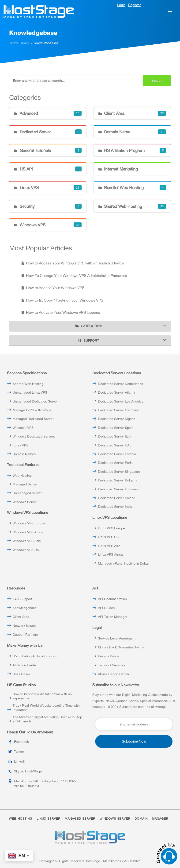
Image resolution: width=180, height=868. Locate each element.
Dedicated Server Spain (116, 428)
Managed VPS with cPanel (32, 410)
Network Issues (24, 626)
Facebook (21, 742)
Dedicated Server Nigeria (117, 419)
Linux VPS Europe (111, 528)
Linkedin (20, 761)
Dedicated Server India (115, 507)
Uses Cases (22, 674)
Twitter (19, 752)
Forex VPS (21, 445)
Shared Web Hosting (28, 384)
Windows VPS (23, 428)
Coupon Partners (25, 635)
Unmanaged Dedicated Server (35, 401)
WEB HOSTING (21, 819)
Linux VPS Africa (110, 554)
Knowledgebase (25, 608)
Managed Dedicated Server (33, 419)
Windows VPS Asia (27, 541)
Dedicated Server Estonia (117, 454)
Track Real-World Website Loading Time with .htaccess (46, 708)
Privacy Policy (108, 656)
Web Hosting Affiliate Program (35, 656)
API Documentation (112, 599)
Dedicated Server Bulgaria (118, 480)
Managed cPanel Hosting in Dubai (123, 563)
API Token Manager (113, 617)
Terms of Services (111, 665)
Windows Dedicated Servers (34, 436)
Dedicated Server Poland (117, 498)
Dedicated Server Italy (114, 436)
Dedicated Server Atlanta (117, 392)
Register (134, 5)
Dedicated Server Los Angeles (121, 401)
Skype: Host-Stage (28, 771)
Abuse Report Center (114, 674)
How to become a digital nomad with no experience (42, 696)
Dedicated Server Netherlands (120, 384)
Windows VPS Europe (29, 523)
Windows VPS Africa (28, 532)
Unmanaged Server (27, 493)
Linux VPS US (108, 537)
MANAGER (160, 819)
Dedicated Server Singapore (119, 472)
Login (121, 5)
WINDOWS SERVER (115, 819)
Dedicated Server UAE (115, 445)
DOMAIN (141, 819)
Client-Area (21, 617)
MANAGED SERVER (80, 819)
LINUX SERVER (49, 819)
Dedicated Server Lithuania (118, 489)
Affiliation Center (25, 665)
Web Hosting (22, 476)
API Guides (106, 608)
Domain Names (24, 454)
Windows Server (25, 502)
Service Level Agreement (117, 638)
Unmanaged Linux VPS (30, 392)
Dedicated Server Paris (115, 463)
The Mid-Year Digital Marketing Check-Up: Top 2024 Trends (47, 719)
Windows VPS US (26, 550)
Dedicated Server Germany (118, 410)
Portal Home (19, 43)
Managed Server (25, 484)
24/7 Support (22, 599)
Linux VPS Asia (109, 546)
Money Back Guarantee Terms (121, 647)
